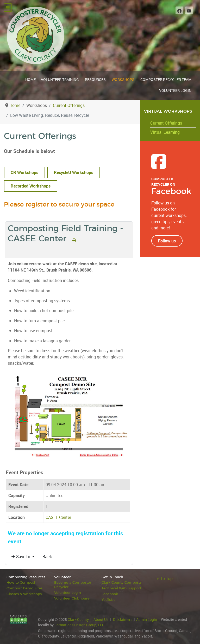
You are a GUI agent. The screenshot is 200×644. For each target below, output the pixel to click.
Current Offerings (166, 123)
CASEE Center (58, 517)
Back (47, 557)
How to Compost (21, 582)
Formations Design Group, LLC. (80, 624)
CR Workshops (24, 172)
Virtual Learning (165, 132)
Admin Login (147, 618)
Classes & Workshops (24, 593)
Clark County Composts (121, 582)
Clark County (78, 618)
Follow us (167, 241)
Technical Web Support (121, 588)
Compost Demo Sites (24, 588)
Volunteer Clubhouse (72, 598)
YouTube (109, 599)
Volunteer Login (68, 592)
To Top (165, 578)
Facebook (110, 593)
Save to (21, 557)
